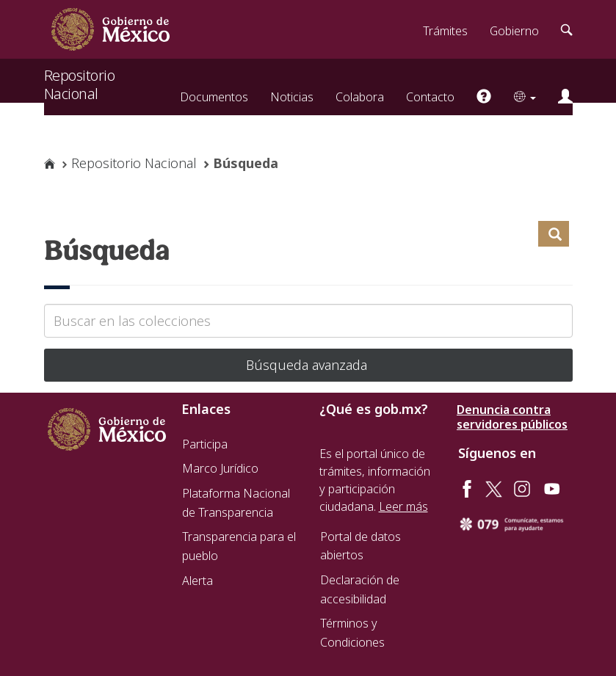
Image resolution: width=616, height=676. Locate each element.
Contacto (430, 97)
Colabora (360, 97)
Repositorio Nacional (80, 77)
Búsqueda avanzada (308, 365)
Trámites (445, 31)
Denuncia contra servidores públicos (512, 417)
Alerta (198, 581)
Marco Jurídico (220, 468)
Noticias (292, 97)
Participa (205, 444)
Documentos (214, 97)
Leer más (403, 506)
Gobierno (514, 31)
